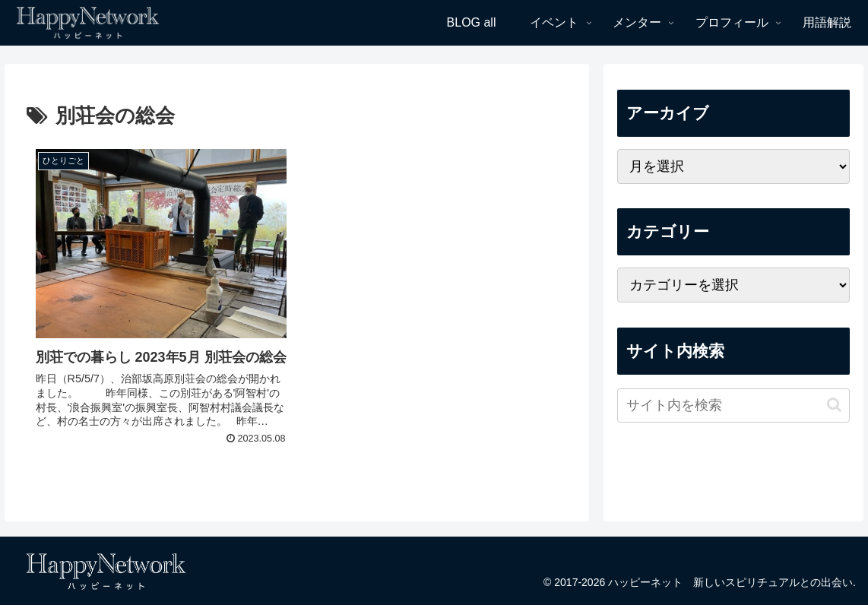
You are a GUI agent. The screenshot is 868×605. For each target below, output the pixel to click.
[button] (834, 405)
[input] (733, 405)
